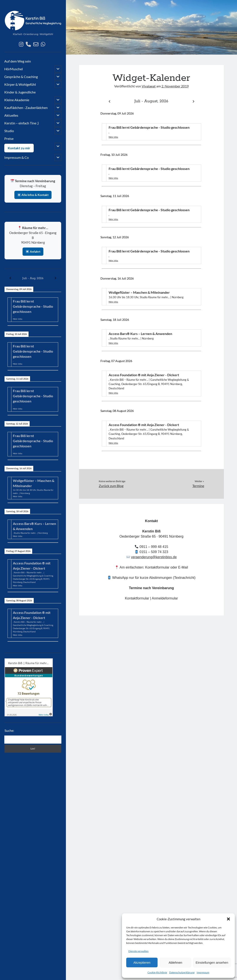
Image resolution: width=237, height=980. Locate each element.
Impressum (203, 972)
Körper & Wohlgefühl (20, 84)
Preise (9, 138)
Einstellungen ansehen (212, 962)
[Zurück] (10, 278)
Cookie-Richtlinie (157, 972)
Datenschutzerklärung (182, 972)
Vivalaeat (149, 86)
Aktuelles (11, 115)
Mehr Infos (18, 319)
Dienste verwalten (138, 951)
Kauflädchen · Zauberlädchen (26, 108)
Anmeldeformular (165, 598)
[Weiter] (55, 278)
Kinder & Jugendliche (20, 92)
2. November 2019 (175, 86)
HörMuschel (14, 69)
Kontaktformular (137, 598)
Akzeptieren (142, 962)
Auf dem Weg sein (18, 61)
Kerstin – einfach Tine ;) (22, 123)
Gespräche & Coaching (21, 77)
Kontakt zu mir (19, 148)
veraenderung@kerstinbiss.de (154, 557)
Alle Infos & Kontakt (33, 195)
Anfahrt (33, 251)
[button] (228, 919)
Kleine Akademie (17, 100)
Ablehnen (175, 962)
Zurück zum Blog (111, 486)
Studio (9, 131)
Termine (198, 486)
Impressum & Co (17, 157)
